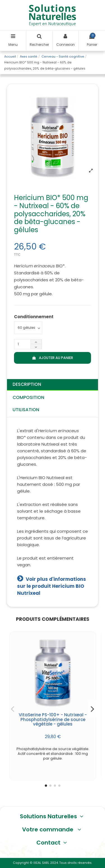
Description (27, 384)
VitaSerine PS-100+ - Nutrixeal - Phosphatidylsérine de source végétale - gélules (53, 720)
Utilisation (26, 410)
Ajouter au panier (53, 358)
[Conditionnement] (28, 328)
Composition (28, 397)
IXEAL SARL (41, 863)
